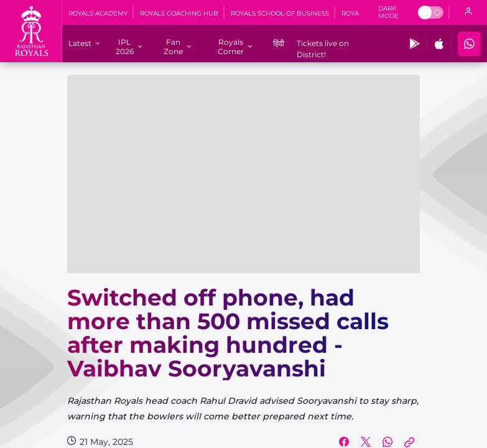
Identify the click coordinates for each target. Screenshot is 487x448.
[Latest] (80, 43)
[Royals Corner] (231, 47)
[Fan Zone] (173, 47)
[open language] (468, 12)
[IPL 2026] (124, 47)
